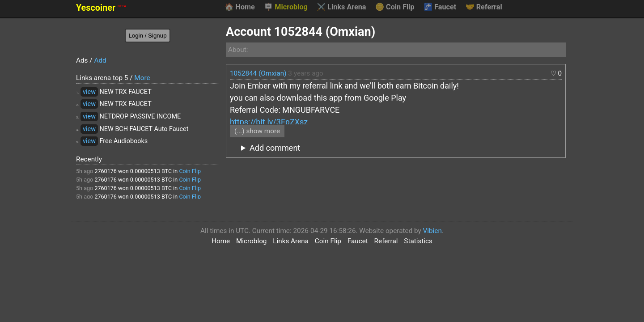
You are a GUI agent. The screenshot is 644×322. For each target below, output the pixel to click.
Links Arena (341, 7)
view (89, 92)
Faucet (440, 7)
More (142, 78)
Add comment (275, 148)
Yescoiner (101, 8)
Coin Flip (395, 7)
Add (100, 60)
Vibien (432, 231)
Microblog (286, 7)
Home (239, 7)
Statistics (418, 241)
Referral (484, 7)
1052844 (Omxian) (258, 73)
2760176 (106, 171)
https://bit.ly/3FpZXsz (269, 122)
